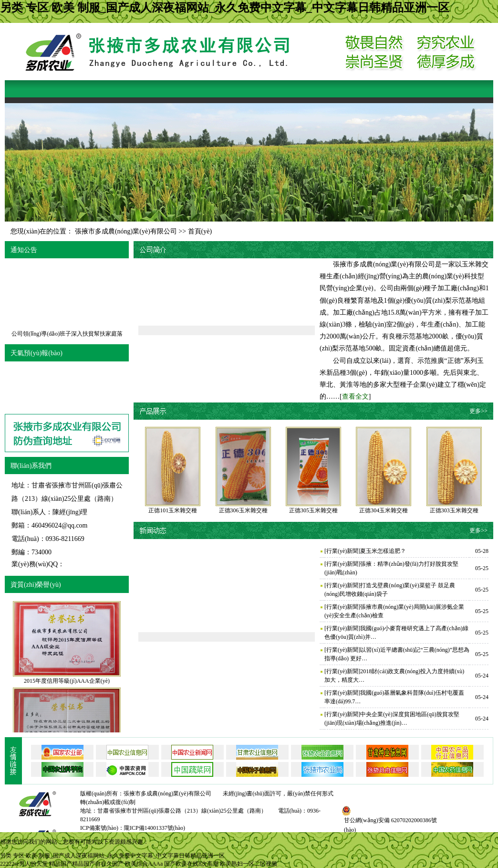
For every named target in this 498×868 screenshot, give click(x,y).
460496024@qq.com (60, 525)
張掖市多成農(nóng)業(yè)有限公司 (126, 231)
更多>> (478, 411)
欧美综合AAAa (144, 864)
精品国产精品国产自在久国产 (86, 864)
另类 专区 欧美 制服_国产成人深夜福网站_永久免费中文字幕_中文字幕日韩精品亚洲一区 (225, 8)
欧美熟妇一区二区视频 (249, 864)
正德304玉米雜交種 (384, 510)
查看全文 (355, 397)
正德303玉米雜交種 (454, 510)
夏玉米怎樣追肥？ (383, 551)
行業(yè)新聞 (342, 551)
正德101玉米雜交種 (173, 510)
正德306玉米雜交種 (243, 510)
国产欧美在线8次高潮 (191, 864)
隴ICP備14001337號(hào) (155, 828)
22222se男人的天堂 (24, 864)
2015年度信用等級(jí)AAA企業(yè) (67, 681)
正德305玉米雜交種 (313, 510)
